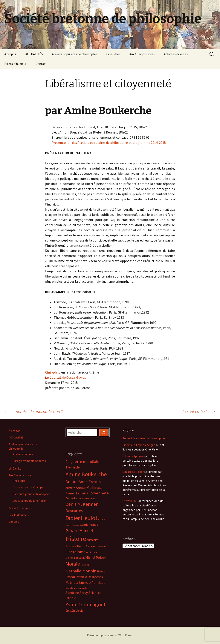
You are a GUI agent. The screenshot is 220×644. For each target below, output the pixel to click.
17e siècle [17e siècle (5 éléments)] (73, 467)
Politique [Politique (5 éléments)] (98, 582)
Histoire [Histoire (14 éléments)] (76, 539)
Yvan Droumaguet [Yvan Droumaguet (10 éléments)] (86, 604)
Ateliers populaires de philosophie (75, 54)
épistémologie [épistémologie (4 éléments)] (75, 611)
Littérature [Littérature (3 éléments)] (91, 552)
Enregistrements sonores (29, 461)
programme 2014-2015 (149, 143)
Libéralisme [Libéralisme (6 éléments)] (76, 552)
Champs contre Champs (28, 487)
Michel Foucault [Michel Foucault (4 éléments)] (75, 558)
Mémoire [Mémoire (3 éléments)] (85, 565)
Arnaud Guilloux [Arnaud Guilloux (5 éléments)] (88, 488)
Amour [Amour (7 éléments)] (72, 482)
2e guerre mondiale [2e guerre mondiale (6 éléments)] (82, 462)
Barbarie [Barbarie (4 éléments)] (81, 493)
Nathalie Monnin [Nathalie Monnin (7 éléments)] (81, 571)
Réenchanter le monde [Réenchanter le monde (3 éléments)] (76, 588)
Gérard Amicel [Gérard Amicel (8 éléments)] (79, 530)
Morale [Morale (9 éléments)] (73, 564)
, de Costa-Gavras (66, 377)
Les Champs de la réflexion (30, 501)
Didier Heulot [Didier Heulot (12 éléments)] (82, 518)
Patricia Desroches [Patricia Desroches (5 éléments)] (89, 577)
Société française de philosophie (144, 438)
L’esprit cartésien (199, 411)
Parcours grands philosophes (32, 494)
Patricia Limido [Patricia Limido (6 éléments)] (78, 582)
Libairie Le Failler (133, 472)
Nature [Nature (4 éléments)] (101, 571)
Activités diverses (176, 54)
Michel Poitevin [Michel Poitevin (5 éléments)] (97, 557)
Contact (41, 64)
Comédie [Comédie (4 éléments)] (71, 498)
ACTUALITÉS (34, 54)
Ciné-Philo (113, 54)
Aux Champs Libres (142, 54)
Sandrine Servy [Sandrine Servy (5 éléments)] (77, 593)
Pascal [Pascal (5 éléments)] (70, 577)
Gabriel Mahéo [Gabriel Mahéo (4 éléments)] (89, 525)
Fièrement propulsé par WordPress (110, 635)
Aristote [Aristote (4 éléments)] (70, 488)
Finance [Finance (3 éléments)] (76, 525)
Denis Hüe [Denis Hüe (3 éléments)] (90, 499)
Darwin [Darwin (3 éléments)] (81, 499)
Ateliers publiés (23, 454)
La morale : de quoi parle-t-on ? (33, 411)
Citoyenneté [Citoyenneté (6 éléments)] (98, 493)
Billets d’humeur (15, 64)
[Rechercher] (104, 433)
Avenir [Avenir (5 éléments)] (70, 493)
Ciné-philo (53, 372)
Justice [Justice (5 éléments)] (71, 546)
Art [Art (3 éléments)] (102, 488)
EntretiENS (129, 501)
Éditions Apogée (133, 456)
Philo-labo (19, 481)
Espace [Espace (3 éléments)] (102, 519)
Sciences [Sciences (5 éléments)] (95, 593)
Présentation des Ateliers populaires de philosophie (90, 143)
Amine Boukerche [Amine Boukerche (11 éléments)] (86, 474)
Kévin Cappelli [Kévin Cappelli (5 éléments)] (88, 546)
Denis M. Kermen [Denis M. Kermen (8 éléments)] (82, 504)
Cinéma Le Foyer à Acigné (139, 445)
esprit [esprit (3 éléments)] (68, 525)
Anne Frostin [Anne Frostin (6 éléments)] (90, 482)
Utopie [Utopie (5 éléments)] (71, 598)
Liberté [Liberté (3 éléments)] (103, 547)
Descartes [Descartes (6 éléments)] (74, 511)
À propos (10, 54)
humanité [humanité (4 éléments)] (93, 540)
